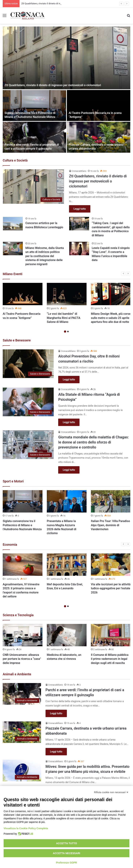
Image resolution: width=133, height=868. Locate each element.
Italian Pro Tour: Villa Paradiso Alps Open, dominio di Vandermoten (110, 525)
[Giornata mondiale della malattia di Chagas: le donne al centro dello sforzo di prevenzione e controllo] (28, 445)
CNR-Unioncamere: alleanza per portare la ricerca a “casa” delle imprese (22, 659)
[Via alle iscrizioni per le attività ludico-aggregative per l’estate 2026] (111, 565)
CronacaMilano (79, 171)
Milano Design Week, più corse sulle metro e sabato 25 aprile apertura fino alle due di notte (111, 318)
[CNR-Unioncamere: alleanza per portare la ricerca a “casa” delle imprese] (23, 635)
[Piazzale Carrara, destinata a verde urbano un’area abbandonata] (99, 137)
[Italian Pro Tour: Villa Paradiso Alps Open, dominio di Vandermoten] (111, 501)
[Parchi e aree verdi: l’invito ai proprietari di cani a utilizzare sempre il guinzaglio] (34, 137)
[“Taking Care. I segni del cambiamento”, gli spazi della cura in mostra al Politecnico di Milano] (79, 224)
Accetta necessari (67, 853)
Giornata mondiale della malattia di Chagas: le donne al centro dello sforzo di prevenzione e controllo (93, 442)
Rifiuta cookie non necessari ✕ (111, 792)
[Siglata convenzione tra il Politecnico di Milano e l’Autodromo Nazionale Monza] (34, 105)
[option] (66, 90)
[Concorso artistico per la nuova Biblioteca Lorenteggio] (13, 224)
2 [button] (68, 332)
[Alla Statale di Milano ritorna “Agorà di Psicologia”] (28, 402)
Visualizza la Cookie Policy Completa (26, 828)
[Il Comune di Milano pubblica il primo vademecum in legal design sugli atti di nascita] (111, 635)
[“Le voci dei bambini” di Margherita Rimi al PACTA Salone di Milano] (67, 294)
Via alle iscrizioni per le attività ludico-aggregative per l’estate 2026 (111, 588)
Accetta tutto (66, 843)
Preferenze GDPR (66, 863)
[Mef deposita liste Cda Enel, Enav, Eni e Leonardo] (67, 565)
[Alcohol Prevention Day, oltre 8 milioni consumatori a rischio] (28, 364)
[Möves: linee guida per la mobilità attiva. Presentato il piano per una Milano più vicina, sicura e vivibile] (22, 770)
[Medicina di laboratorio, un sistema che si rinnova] (67, 635)
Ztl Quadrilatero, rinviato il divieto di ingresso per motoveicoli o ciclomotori (53, 85)
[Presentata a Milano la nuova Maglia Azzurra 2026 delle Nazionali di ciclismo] (67, 501)
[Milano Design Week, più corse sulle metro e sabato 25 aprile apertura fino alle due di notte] (111, 294)
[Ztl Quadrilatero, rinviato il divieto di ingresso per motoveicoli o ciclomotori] (66, 58)
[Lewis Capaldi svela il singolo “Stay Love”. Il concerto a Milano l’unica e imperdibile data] (79, 249)
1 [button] (65, 332)
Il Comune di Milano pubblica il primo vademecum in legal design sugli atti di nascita (110, 659)
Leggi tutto (80, 209)
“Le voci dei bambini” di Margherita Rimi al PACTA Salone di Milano (64, 318)
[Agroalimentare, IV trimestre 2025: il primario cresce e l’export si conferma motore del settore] (23, 565)
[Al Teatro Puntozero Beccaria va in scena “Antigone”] (99, 105)
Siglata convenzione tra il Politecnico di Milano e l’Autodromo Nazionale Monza (22, 525)
